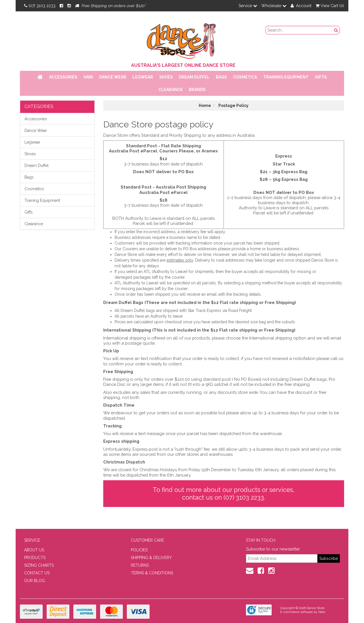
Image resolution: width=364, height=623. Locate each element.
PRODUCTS (35, 558)
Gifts (321, 77)
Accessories (63, 77)
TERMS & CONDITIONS (152, 573)
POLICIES (139, 550)
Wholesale (274, 6)
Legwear (143, 77)
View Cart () (330, 6)
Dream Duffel (194, 77)
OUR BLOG (35, 581)
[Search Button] (336, 30)
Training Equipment (286, 77)
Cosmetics (245, 77)
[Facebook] (61, 6)
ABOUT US (34, 550)
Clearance (171, 90)
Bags (221, 77)
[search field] (299, 30)
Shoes (166, 77)
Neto (322, 612)
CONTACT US (37, 573)
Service (248, 6)
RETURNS (140, 565)
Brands (197, 90)
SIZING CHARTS (39, 565)
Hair (88, 77)
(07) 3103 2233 (40, 6)
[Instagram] (69, 6)
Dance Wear (113, 77)
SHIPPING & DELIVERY (151, 558)
